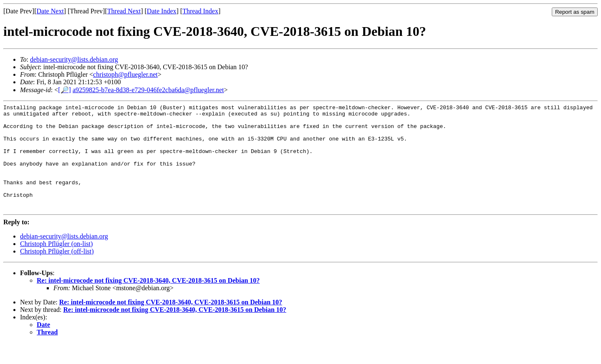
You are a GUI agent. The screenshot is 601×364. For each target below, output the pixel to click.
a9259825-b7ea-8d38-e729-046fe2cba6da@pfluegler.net (148, 90)
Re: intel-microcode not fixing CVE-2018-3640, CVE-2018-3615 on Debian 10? (148, 302)
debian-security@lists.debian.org (74, 59)
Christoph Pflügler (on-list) (56, 265)
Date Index (162, 11)
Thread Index (200, 11)
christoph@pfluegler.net (125, 74)
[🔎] (64, 90)
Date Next (50, 11)
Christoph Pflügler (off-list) (57, 272)
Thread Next (124, 11)
